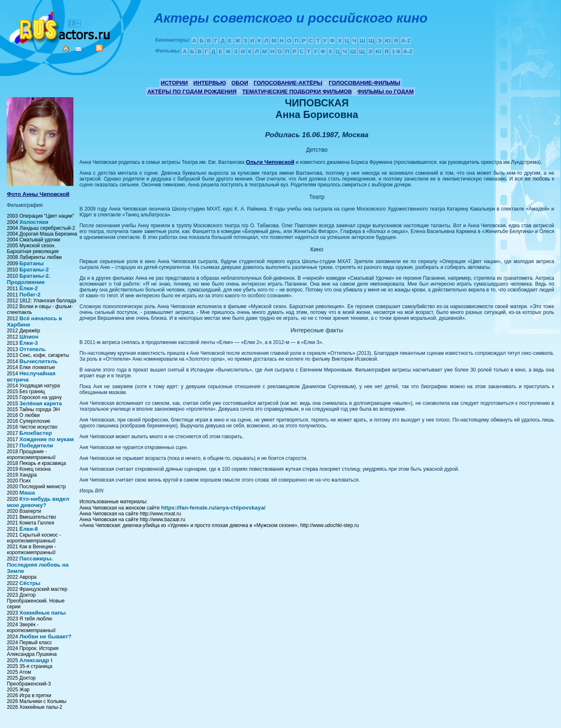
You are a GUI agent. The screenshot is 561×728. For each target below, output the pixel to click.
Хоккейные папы (42, 613)
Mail (78, 49)
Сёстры (30, 583)
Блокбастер (35, 433)
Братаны (31, 263)
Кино (60, 26)
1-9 (396, 51)
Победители (36, 446)
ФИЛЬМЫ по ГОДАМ (386, 92)
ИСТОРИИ (174, 83)
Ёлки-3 (28, 343)
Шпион (29, 337)
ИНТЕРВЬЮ (210, 83)
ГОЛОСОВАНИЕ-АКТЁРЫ (288, 83)
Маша (27, 493)
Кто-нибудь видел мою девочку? (38, 502)
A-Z (406, 41)
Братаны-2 (34, 270)
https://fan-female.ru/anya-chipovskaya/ (213, 508)
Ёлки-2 (28, 288)
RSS (99, 48)
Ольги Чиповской (270, 162)
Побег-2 (30, 295)
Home (66, 48)
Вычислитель (38, 361)
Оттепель (32, 349)
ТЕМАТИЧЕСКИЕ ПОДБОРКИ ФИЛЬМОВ (297, 92)
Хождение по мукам (46, 439)
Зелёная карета (40, 403)
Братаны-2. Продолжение (28, 279)
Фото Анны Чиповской (38, 194)
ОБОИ (240, 83)
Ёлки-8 (28, 529)
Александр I (36, 660)
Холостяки (34, 222)
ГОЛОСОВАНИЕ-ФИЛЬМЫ (365, 83)
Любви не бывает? (45, 636)
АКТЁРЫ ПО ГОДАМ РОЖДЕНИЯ (192, 92)
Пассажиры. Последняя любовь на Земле (38, 565)
